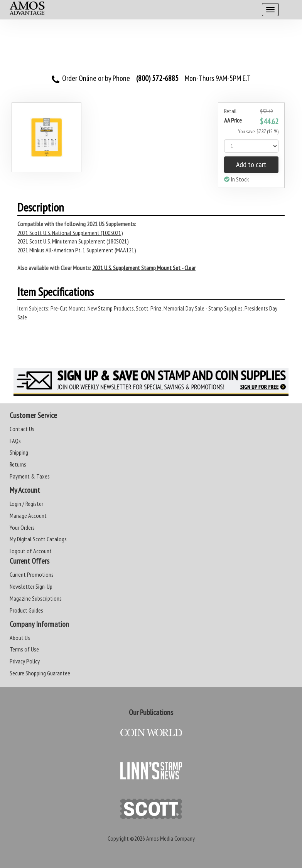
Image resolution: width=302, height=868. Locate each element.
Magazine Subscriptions (36, 598)
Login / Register (26, 504)
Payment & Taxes (30, 476)
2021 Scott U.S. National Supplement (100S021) (70, 233)
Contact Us (22, 429)
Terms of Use (24, 649)
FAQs (15, 441)
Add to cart (251, 165)
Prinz (156, 308)
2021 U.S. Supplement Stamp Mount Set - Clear (144, 268)
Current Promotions (32, 574)
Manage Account (28, 515)
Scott (142, 308)
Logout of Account (31, 551)
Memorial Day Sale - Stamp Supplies (203, 308)
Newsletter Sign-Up (31, 586)
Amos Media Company (170, 838)
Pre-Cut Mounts (68, 308)
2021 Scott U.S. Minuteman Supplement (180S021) (73, 241)
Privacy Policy (25, 661)
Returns (18, 464)
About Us (20, 638)
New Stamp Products (111, 308)
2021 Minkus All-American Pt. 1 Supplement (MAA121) (77, 250)
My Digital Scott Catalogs (38, 539)
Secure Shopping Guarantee (40, 673)
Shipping (19, 452)
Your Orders (22, 527)
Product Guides (26, 610)
